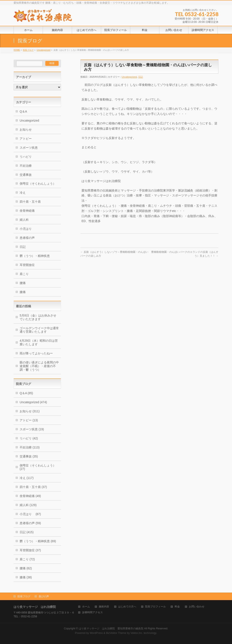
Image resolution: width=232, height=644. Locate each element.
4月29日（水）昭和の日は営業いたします (39, 342)
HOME (17, 50)
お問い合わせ (197, 607)
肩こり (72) (27, 559)
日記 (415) (27, 532)
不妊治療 (26, 166)
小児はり (27, 229)
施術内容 (104, 607)
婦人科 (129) (28, 505)
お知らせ (26, 130)
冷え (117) (27, 478)
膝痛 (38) (26, 577)
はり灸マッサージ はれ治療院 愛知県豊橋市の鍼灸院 (111, 629)
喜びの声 (44, 596)
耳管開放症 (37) (30, 550)
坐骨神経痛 (27, 211)
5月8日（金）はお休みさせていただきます (38, 317)
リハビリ (26, 157)
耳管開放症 (27, 265)
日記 (141, 77)
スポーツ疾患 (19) (32, 429)
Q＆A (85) (26, 393)
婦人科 (24, 220)
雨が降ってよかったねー (36, 353)
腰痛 (23, 283)
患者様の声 (27, 238)
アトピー (26, 139)
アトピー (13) (29, 420)
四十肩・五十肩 (30, 202)
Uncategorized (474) (33, 402)
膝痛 (23, 292)
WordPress (96, 633)
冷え (23, 193)
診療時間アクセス (92, 612)
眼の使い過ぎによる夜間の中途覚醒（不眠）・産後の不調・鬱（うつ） (39, 366)
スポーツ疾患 (29, 148)
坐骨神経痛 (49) (30, 496)
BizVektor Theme (116, 633)
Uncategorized (44, 50)
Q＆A (23, 111)
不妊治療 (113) (30, 447)
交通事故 (26, 175)
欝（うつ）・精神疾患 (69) (38, 541)
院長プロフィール (155, 607)
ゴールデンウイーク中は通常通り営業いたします (39, 330)
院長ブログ (28, 50)
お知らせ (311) (30, 411)
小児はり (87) (30, 514)
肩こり (24, 274)
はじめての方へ (127, 607)
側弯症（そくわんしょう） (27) (38, 467)
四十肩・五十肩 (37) (33, 487)
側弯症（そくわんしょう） (38, 184)
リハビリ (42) (29, 438)
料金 (177, 607)
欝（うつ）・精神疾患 (35, 256)
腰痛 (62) (26, 568)
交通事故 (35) (29, 456)
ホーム (86, 607)
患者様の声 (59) (30, 523)
